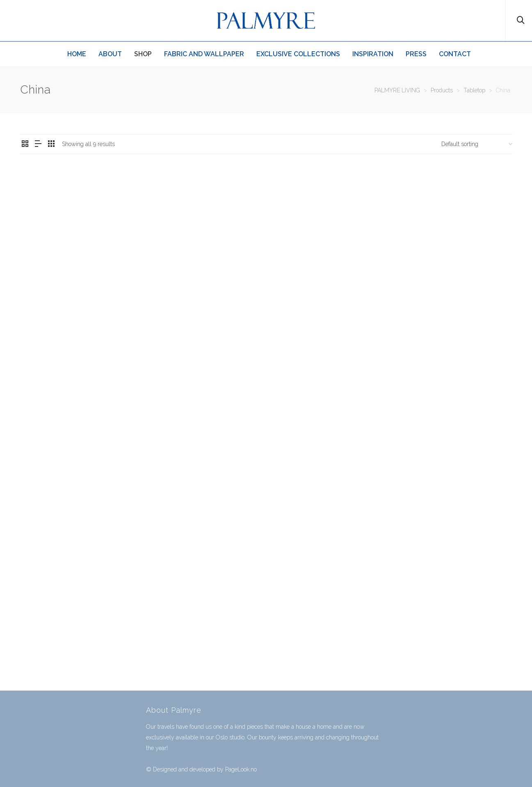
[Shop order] (477, 144)
